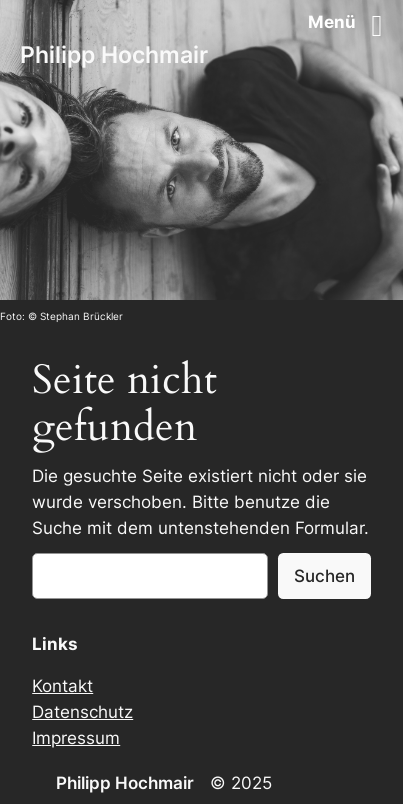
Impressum (76, 738)
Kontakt (62, 686)
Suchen (324, 576)
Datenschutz (82, 712)
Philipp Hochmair (114, 55)
